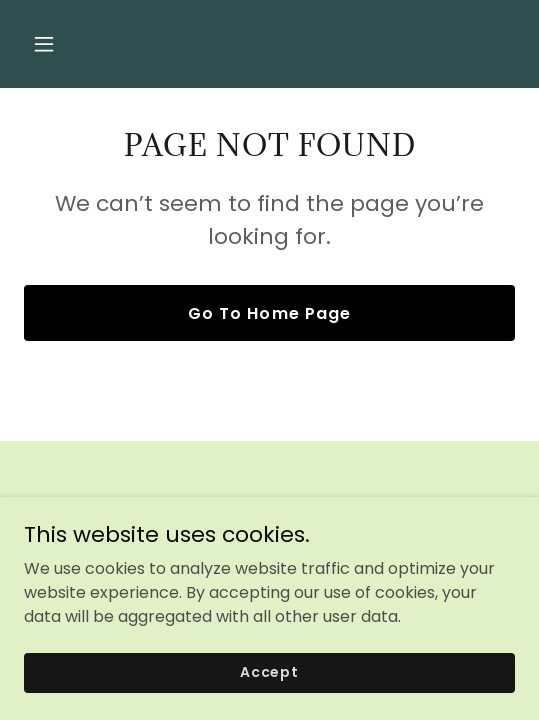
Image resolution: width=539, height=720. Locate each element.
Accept (269, 672)
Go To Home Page (269, 313)
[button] (80, 44)
